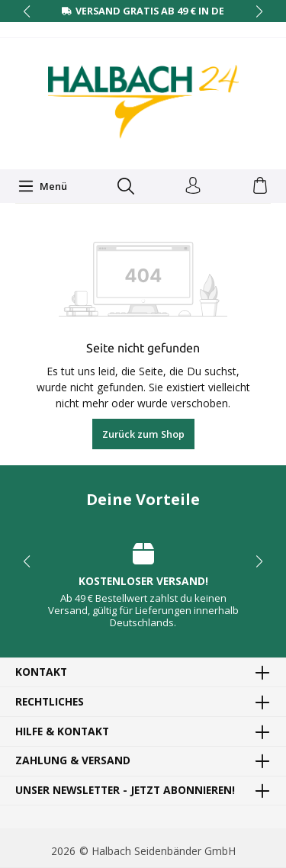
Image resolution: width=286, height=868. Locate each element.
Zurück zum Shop (143, 434)
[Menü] (43, 186)
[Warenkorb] (260, 186)
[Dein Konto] (193, 186)
